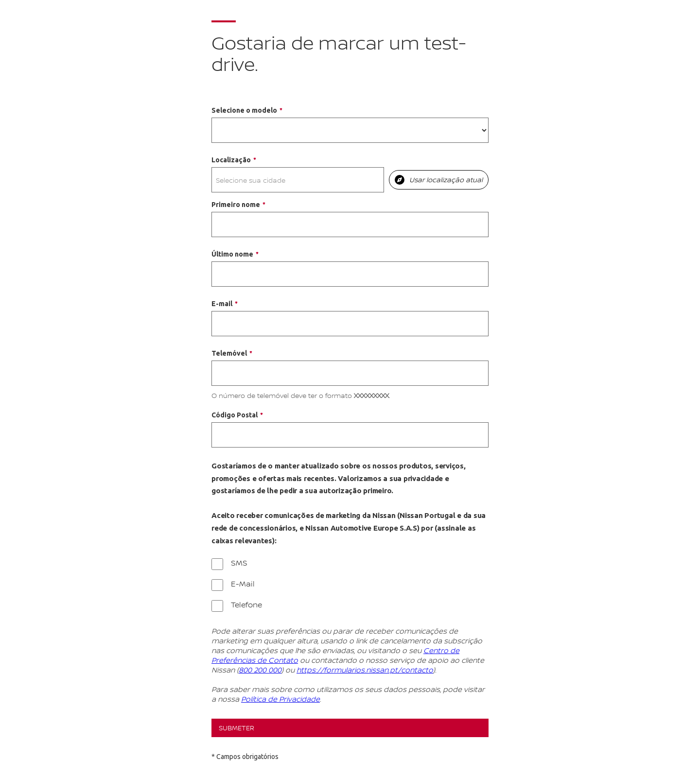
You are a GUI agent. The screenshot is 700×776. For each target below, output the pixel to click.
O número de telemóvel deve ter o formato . (301, 395)
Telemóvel (229, 353)
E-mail (222, 304)
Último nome (232, 254)
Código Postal (235, 415)
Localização (231, 160)
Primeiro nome (236, 205)
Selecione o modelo (244, 110)
